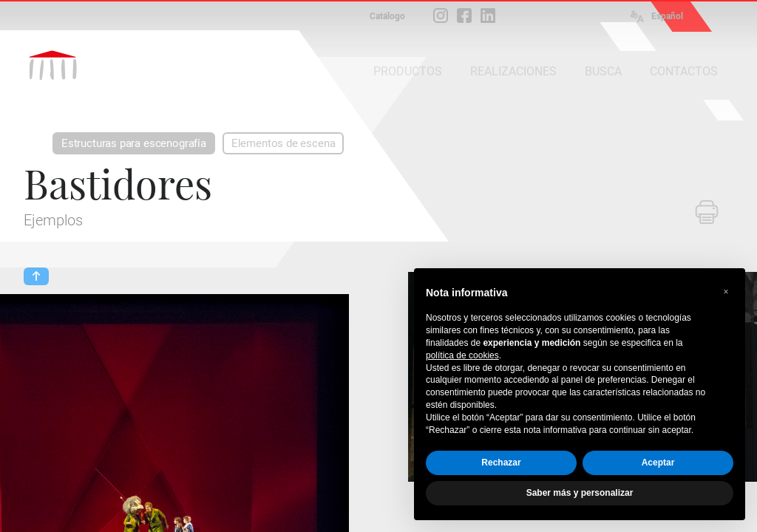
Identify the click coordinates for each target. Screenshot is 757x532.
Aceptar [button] (658, 463)
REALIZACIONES (513, 71)
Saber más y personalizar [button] (580, 493)
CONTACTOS (684, 71)
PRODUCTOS (408, 71)
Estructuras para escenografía (134, 143)
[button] (726, 292)
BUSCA (603, 71)
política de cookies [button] (462, 355)
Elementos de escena (284, 143)
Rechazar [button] (501, 463)
